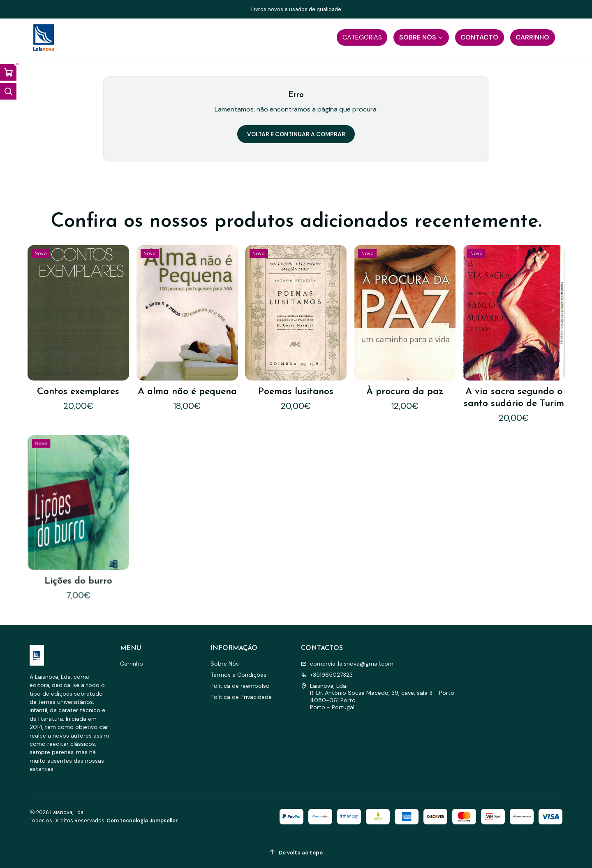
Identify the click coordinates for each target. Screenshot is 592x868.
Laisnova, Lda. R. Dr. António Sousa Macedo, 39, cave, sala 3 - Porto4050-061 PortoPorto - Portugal (378, 697)
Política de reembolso (240, 686)
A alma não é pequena (187, 392)
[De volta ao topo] (296, 853)
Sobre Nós (225, 664)
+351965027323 (327, 675)
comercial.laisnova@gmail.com (347, 664)
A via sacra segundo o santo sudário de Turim (514, 398)
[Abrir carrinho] (8, 72)
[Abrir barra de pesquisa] (8, 91)
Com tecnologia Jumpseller (142, 820)
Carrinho (132, 664)
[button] (362, 37)
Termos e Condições (238, 675)
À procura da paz (405, 392)
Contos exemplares (78, 392)
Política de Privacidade (241, 697)
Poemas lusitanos (296, 392)
